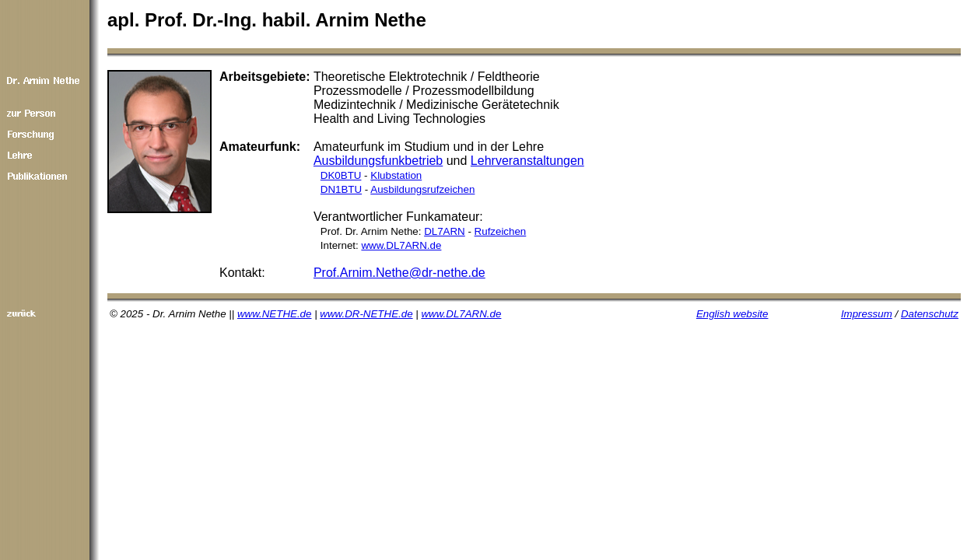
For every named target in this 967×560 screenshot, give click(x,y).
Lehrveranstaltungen (527, 161)
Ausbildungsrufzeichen (422, 189)
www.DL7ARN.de (401, 245)
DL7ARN (445, 231)
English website (732, 314)
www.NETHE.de (275, 314)
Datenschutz (930, 314)
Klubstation (396, 175)
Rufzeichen (501, 231)
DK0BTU (341, 175)
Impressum (867, 314)
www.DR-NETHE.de (366, 314)
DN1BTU (341, 189)
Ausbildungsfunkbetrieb (378, 161)
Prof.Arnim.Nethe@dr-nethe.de (399, 273)
